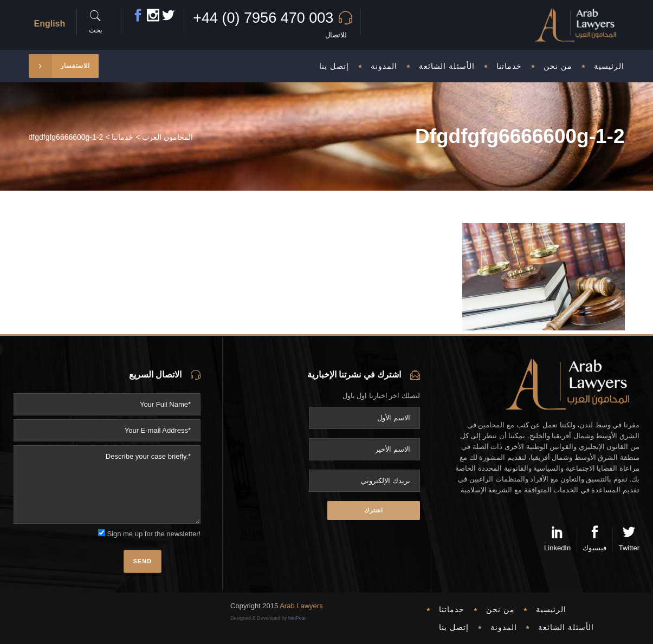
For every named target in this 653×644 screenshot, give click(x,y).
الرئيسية (551, 609)
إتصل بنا (454, 627)
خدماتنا (122, 137)
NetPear (297, 618)
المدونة (504, 627)
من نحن (500, 609)
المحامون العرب (167, 137)
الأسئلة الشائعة (566, 627)
